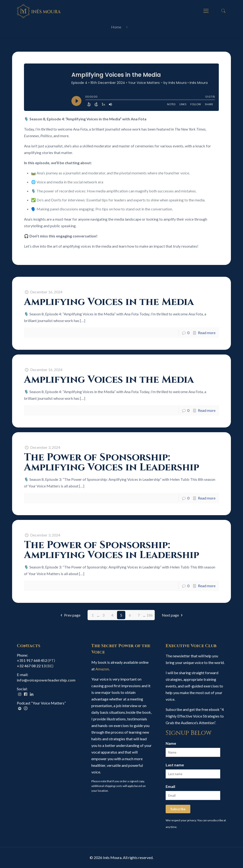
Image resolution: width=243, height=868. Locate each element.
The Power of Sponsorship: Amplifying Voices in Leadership (112, 462)
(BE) (35, 666)
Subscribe (178, 809)
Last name (175, 765)
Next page (173, 615)
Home (116, 27)
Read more (207, 333)
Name (171, 743)
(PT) (36, 660)
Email (170, 786)
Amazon (102, 669)
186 (150, 615)
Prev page (70, 615)
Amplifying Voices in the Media (109, 302)
